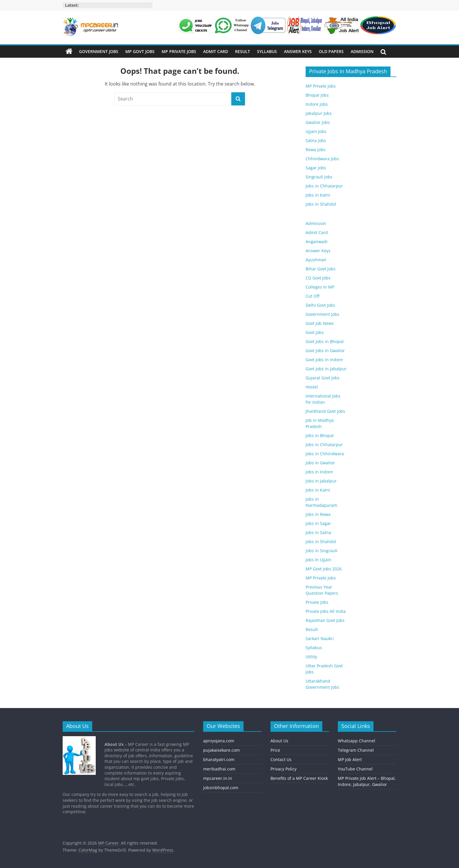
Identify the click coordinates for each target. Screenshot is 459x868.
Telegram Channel (356, 750)
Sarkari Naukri (320, 638)
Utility (311, 657)
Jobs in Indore (319, 472)
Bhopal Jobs (317, 95)
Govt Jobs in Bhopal (325, 341)
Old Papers (331, 51)
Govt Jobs (315, 332)
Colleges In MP (320, 287)
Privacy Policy (284, 769)
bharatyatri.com (219, 759)
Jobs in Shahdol (321, 204)
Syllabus (267, 51)
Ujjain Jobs (316, 131)
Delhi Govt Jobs (320, 305)
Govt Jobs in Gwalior (325, 351)
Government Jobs (99, 51)
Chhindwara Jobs (322, 159)
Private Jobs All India (326, 611)
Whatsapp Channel (357, 741)
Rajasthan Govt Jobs (325, 620)
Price (275, 750)
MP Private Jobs (179, 51)
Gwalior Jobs (318, 122)
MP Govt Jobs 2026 (324, 569)
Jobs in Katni (318, 195)
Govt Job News (320, 323)
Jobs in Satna (318, 532)
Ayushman (316, 260)
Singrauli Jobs (319, 177)
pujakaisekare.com (221, 750)
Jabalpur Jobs (319, 113)
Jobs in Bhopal (320, 435)
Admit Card (216, 51)
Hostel (312, 387)
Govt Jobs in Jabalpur (326, 369)
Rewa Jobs (316, 150)
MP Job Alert (350, 759)
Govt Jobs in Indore (324, 360)
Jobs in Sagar (318, 523)
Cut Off (312, 296)
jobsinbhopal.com (221, 788)
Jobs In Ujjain (318, 560)
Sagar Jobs (316, 168)
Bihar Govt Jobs (321, 269)
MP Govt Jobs (140, 51)
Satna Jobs (316, 140)
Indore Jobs (317, 104)
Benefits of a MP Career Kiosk (299, 778)
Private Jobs (317, 602)
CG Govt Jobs (318, 278)
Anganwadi (317, 242)
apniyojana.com (219, 741)
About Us (279, 741)
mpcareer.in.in (218, 778)
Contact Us (281, 759)
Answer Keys (298, 51)
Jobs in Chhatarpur (324, 186)
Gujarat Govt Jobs (323, 378)
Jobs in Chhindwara (325, 454)
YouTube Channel (355, 769)
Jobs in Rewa (318, 514)
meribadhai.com (219, 769)
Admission (362, 51)
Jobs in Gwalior (320, 463)
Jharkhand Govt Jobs (325, 411)
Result (243, 51)
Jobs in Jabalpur (321, 481)
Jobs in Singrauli (322, 551)
